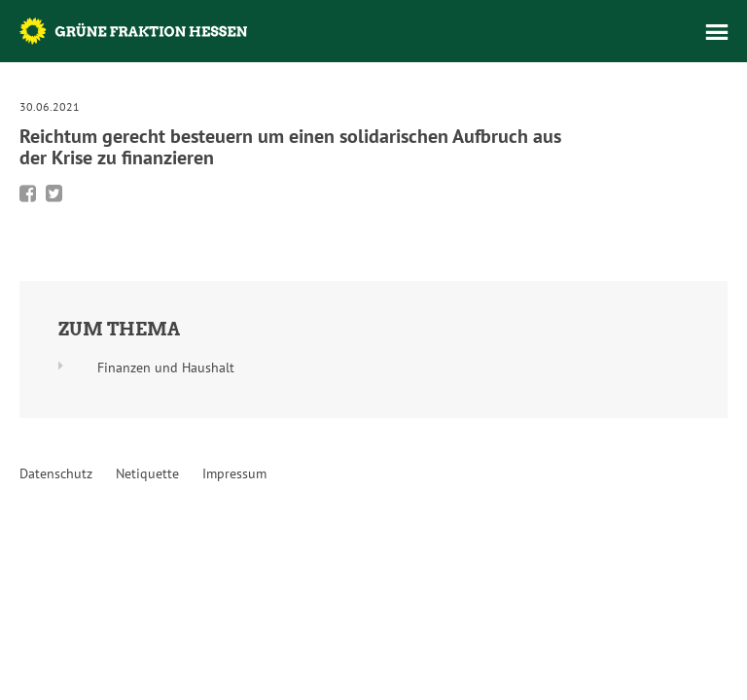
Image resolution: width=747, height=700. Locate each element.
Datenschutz (56, 473)
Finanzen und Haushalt (166, 367)
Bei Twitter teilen (54, 193)
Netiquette (147, 473)
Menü (717, 32)
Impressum (234, 473)
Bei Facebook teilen (28, 193)
